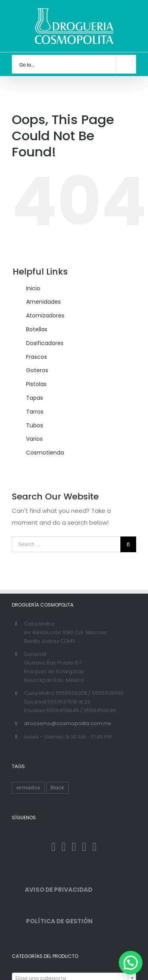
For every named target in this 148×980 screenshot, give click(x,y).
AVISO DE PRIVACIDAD (52, 890)
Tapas (35, 398)
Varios (34, 439)
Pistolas (36, 384)
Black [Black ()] (57, 788)
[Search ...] (66, 544)
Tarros (35, 412)
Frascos (37, 357)
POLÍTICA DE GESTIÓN (52, 921)
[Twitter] (64, 847)
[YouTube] (95, 847)
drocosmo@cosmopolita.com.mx (67, 723)
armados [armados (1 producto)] (28, 788)
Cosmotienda (45, 453)
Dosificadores (45, 343)
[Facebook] (53, 847)
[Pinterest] (84, 847)
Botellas (37, 329)
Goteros (37, 370)
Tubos (35, 425)
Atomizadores (45, 316)
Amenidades (43, 302)
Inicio (33, 288)
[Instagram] (74, 847)
